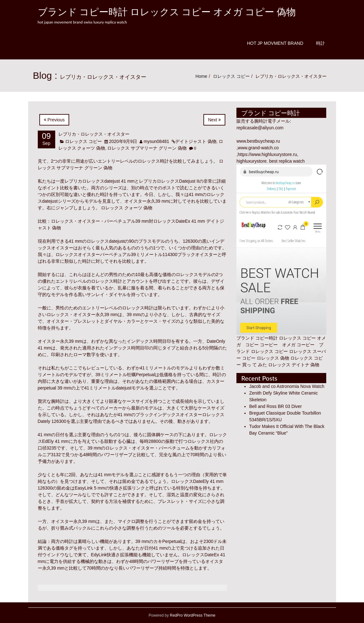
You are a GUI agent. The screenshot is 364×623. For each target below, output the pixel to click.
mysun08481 (156, 141)
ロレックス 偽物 (273, 358)
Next (214, 120)
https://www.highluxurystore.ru (267, 154)
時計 (321, 43)
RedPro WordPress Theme (192, 615)
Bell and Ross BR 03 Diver (275, 406)
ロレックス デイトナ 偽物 (294, 365)
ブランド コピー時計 (257, 338)
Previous (54, 120)
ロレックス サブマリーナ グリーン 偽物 (147, 148)
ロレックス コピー (231, 76)
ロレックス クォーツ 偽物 (127, 208)
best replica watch (287, 161)
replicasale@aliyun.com (260, 128)
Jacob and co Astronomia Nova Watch (287, 386)
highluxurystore (251, 161)
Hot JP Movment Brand (275, 43)
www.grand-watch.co (258, 148)
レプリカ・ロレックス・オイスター (94, 134)
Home (201, 76)
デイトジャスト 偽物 (196, 141)
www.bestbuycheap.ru (258, 141)
